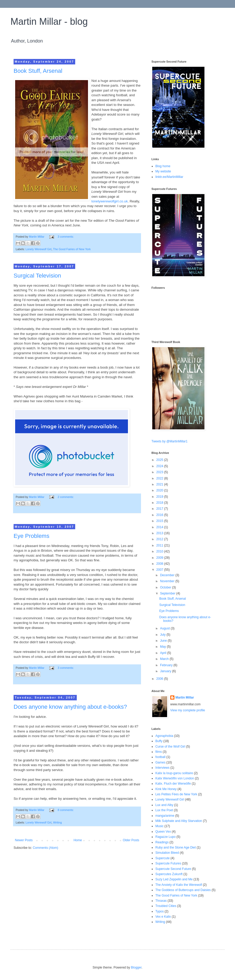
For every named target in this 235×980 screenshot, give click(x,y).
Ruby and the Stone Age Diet (176, 847)
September (168, 593)
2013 (160, 533)
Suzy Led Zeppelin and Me (174, 879)
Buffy (159, 741)
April (164, 653)
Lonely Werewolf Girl (39, 249)
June (164, 641)
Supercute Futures (168, 863)
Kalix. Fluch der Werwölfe (173, 784)
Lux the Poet (164, 810)
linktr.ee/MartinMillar (169, 177)
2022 (160, 478)
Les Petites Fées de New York (176, 794)
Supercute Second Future (173, 869)
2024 (160, 466)
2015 (160, 521)
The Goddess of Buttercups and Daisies (183, 890)
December (168, 575)
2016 (160, 515)
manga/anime (165, 816)
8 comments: (66, 810)
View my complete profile (188, 710)
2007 (160, 570)
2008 (160, 564)
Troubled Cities (166, 906)
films (159, 752)
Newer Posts (24, 840)
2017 (160, 509)
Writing (57, 822)
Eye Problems (31, 536)
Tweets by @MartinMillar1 (169, 441)
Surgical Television (37, 276)
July (163, 635)
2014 (160, 527)
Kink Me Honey (166, 789)
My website (163, 171)
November (168, 581)
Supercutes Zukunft (169, 874)
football (160, 757)
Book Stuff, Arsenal (38, 71)
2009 (160, 558)
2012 (160, 539)
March (165, 659)
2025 (160, 460)
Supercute (163, 858)
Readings (162, 842)
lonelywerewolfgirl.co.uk (110, 201)
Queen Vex (163, 832)
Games (160, 762)
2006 (160, 679)
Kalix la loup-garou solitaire (174, 773)
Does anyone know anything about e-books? (70, 707)
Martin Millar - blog (49, 22)
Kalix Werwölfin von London (175, 778)
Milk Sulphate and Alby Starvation (179, 821)
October (166, 587)
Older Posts (131, 840)
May (163, 647)
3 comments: (66, 237)
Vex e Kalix (163, 917)
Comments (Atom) (45, 848)
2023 (160, 472)
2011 (160, 545)
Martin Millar (185, 698)
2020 (160, 490)
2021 (160, 484)
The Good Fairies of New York (72, 249)
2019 (160, 497)
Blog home (163, 166)
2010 (160, 551)
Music (159, 826)
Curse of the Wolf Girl (170, 747)
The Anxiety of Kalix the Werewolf (179, 885)
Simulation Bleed (167, 853)
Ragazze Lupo (165, 837)
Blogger (136, 967)
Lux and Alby (164, 805)
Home (78, 840)
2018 (160, 503)
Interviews (162, 768)
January (166, 671)
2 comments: (66, 497)
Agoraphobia (164, 736)
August (165, 628)
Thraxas (161, 901)
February (167, 665)
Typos (160, 911)
